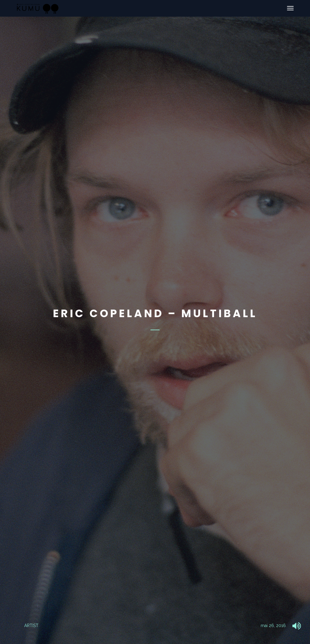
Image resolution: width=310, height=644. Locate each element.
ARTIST (31, 626)
